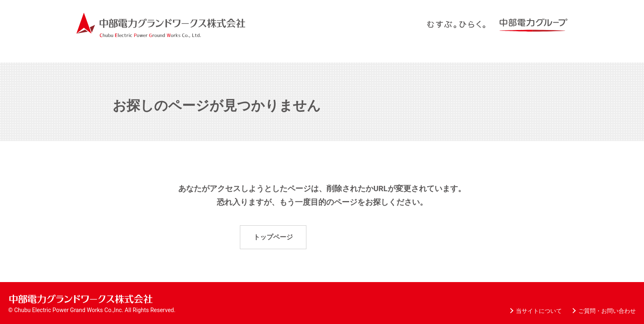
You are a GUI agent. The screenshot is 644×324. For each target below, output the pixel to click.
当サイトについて (539, 311)
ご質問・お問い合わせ (607, 311)
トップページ (273, 237)
